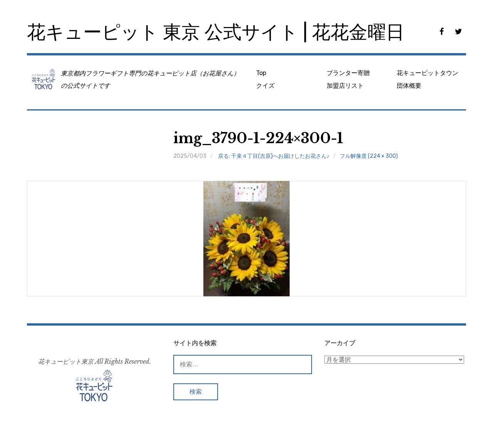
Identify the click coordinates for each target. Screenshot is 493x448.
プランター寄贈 (348, 73)
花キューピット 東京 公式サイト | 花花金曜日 (216, 32)
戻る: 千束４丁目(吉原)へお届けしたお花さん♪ (274, 156)
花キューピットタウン (428, 73)
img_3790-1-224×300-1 (258, 138)
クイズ (265, 86)
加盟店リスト (345, 86)
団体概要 (409, 86)
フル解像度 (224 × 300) (369, 156)
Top (261, 73)
